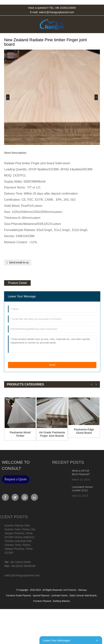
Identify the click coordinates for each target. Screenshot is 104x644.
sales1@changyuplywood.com (56, 12)
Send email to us (19, 262)
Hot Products (70, 590)
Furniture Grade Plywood (19, 596)
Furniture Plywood (42, 601)
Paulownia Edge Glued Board (84, 431)
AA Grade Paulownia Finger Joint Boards (52, 434)
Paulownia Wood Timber (20, 434)
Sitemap (82, 590)
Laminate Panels (60, 596)
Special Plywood (41, 596)
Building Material (62, 601)
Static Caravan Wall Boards (83, 596)
